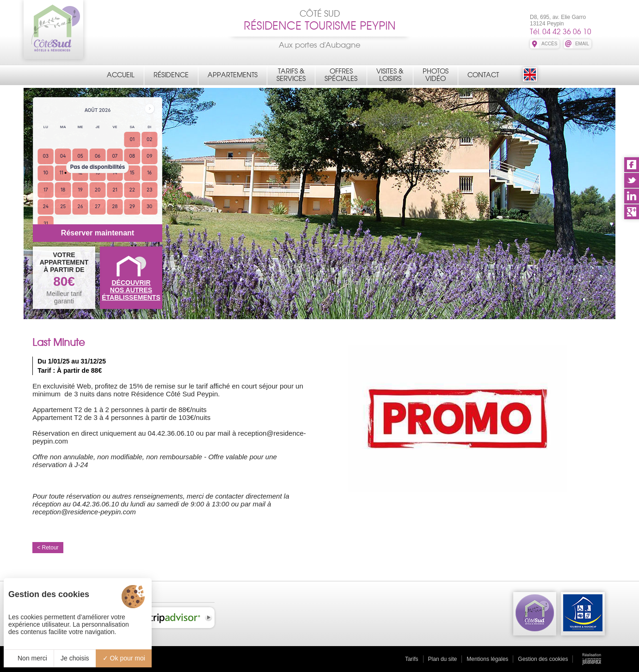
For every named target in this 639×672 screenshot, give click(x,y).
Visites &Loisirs (390, 75)
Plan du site (443, 659)
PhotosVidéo (436, 75)
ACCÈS (549, 44)
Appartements (233, 75)
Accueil (121, 75)
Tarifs (412, 659)
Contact (483, 75)
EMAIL (582, 44)
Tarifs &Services (291, 75)
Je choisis (75, 658)
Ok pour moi (124, 658)
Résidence (171, 75)
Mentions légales (487, 659)
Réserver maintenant (98, 233)
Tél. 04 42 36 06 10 (561, 32)
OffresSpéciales (341, 75)
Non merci (29, 658)
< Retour (48, 548)
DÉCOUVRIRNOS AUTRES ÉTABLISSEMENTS (131, 290)
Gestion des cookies (543, 659)
